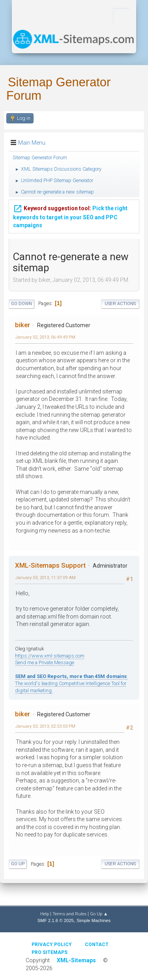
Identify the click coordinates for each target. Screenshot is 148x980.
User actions (120, 304)
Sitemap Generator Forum (58, 89)
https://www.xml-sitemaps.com (50, 656)
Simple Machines (94, 920)
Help (45, 914)
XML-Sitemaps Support (50, 565)
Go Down (22, 304)
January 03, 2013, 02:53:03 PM (45, 726)
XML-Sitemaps (76, 960)
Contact (97, 945)
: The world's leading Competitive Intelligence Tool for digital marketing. (71, 683)
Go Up (18, 864)
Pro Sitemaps (50, 952)
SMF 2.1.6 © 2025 (56, 920)
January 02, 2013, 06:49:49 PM (45, 337)
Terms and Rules (69, 914)
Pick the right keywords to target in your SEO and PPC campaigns (70, 216)
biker (22, 325)
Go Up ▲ (99, 914)
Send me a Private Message (45, 662)
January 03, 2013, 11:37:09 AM (45, 578)
